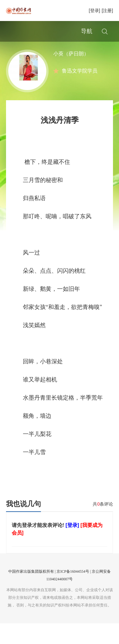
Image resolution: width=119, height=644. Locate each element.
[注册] (107, 10)
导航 (87, 31)
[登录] (95, 10)
